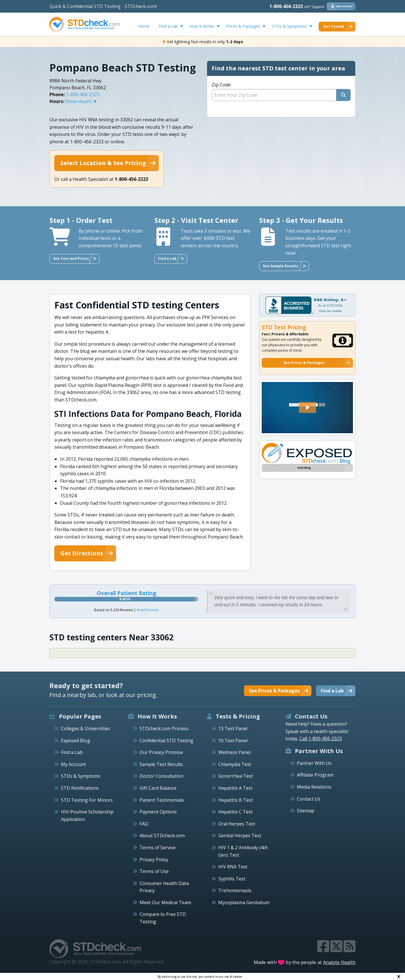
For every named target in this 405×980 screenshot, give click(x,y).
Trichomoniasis (235, 890)
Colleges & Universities (86, 728)
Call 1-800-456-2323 (321, 739)
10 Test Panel (233, 741)
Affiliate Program (315, 775)
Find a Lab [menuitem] (168, 26)
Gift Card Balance (158, 788)
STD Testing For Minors (87, 800)
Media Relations (314, 787)
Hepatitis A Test (235, 788)
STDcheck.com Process (164, 728)
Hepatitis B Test (236, 800)
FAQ (144, 824)
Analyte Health (340, 962)
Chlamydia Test (235, 764)
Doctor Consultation (161, 776)
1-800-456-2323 (297, 6)
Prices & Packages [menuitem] (243, 26)
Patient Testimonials (162, 800)
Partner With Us (314, 763)
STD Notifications (80, 788)
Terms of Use (154, 871)
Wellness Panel (234, 752)
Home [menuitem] (144, 26)
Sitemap (306, 811)
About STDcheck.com (162, 836)
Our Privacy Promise (161, 752)
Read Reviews (148, 610)
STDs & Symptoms (81, 776)
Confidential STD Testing (166, 741)
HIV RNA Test (233, 867)
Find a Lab (72, 752)
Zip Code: (222, 85)
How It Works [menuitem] (202, 26)
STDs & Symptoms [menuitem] (289, 26)
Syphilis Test (232, 879)
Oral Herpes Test (237, 824)
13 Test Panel (233, 728)
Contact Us (309, 799)
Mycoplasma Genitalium (244, 902)
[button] (307, 407)
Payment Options (158, 812)
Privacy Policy (154, 860)
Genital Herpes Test (240, 836)
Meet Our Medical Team (165, 902)
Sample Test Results (161, 764)
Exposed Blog (76, 741)
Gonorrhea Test (236, 776)
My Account (73, 764)
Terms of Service (158, 848)
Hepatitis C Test (235, 812)
